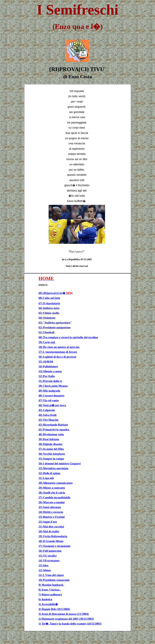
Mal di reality (51, 531)
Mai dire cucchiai (54, 527)
